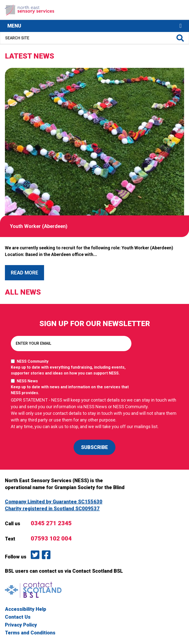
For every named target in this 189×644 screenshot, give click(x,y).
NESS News (72, 387)
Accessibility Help (26, 609)
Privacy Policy (21, 625)
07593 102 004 (51, 539)
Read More (24, 273)
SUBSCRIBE (94, 447)
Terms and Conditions (30, 633)
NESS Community (72, 368)
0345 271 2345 (51, 523)
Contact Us (18, 617)
